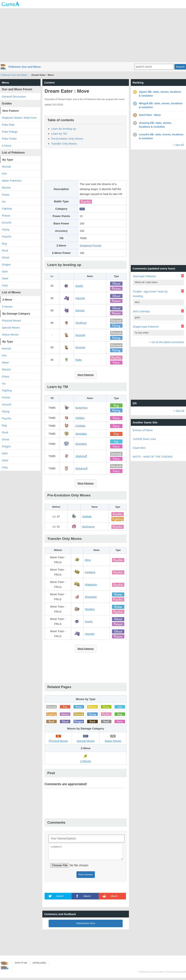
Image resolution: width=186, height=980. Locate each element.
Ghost (6, 257)
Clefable (80, 426)
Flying (6, 229)
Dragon (6, 264)
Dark (5, 271)
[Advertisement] (93, 35)
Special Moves (11, 327)
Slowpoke (91, 597)
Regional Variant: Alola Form (19, 118)
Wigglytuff (81, 468)
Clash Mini (139, 448)
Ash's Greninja (141, 311)
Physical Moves (11, 321)
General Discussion (14, 96)
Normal (6, 167)
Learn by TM (59, 134)
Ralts (78, 360)
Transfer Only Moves (64, 144)
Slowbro (90, 609)
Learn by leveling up (64, 129)
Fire (4, 174)
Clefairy (80, 418)
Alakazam (91, 584)
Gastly (79, 286)
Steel (5, 278)
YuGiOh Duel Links (144, 439)
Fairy (5, 285)
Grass (6, 195)
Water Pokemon (12, 181)
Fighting (7, 208)
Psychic (7, 236)
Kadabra (90, 572)
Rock (5, 250)
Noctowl (80, 335)
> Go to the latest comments (166, 342)
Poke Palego (10, 132)
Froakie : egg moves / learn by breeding (150, 294)
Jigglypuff (81, 456)
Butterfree (81, 408)
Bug (4, 243)
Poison (6, 215)
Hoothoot (81, 323)
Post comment (86, 877)
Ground (6, 222)
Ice (4, 201)
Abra (88, 560)
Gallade (87, 516)
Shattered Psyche (90, 245)
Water (5, 362)
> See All (178, 145)
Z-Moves (7, 307)
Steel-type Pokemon (145, 276)
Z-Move (7, 146)
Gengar (80, 310)
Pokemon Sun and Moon (25, 67)
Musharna (88, 527)
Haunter (80, 298)
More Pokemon (86, 375)
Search (180, 67)
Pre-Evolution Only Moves (67, 139)
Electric (6, 188)
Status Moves (10, 334)
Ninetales (81, 434)
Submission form (86, 925)
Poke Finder (9, 139)
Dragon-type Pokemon (146, 327)
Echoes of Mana (143, 430)
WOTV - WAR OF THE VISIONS (153, 457)
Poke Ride (8, 125)
